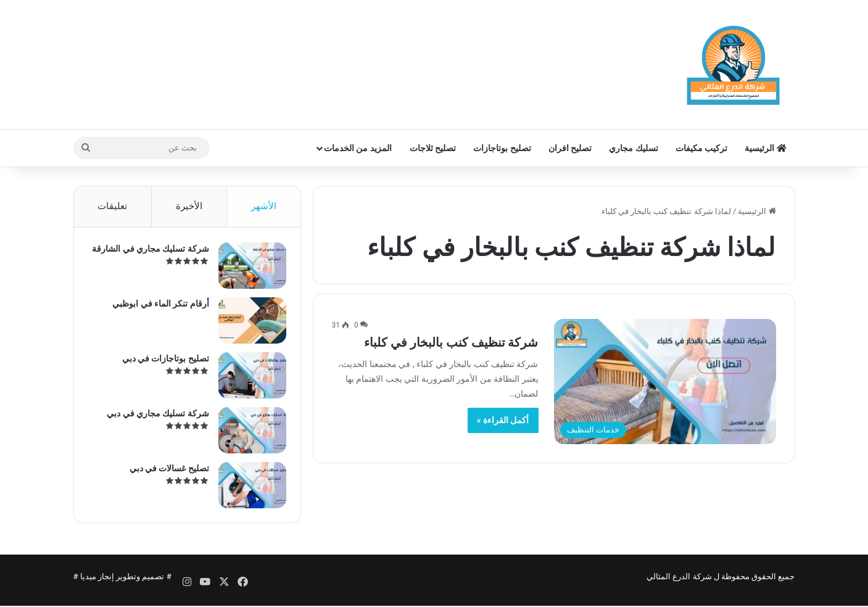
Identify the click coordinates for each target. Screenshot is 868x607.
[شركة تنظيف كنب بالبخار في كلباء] (665, 382)
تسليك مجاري (633, 148)
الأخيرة (189, 206)
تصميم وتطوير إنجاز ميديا (122, 584)
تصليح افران (570, 148)
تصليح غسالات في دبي (165, 472)
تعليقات (112, 206)
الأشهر (264, 206)
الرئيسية (765, 148)
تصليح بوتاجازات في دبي (161, 362)
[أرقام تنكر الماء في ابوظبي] (248, 324)
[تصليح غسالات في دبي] (248, 489)
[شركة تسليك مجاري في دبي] (248, 434)
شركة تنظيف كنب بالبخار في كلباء (451, 342)
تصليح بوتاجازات (502, 148)
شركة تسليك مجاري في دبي (154, 417)
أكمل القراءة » (503, 420)
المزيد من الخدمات (358, 148)
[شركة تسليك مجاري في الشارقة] (248, 269)
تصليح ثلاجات (433, 148)
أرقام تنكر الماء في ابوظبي (157, 307)
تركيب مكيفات (701, 148)
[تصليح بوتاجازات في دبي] (248, 379)
